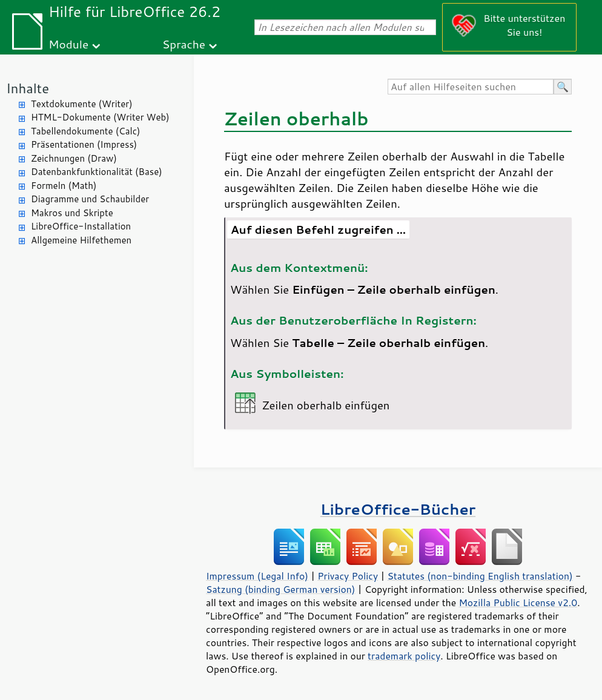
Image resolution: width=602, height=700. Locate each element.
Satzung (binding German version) (281, 589)
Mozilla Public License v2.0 (518, 603)
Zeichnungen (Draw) (74, 158)
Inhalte (28, 88)
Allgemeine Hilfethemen (81, 240)
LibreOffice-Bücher (398, 509)
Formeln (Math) (64, 186)
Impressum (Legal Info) (257, 576)
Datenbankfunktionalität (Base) (97, 172)
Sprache (184, 44)
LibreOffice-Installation (81, 226)
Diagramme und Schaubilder (90, 199)
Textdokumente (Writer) (82, 104)
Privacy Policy (348, 576)
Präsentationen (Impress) (84, 144)
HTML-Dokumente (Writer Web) (100, 117)
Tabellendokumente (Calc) (85, 131)
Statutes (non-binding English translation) (480, 576)
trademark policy (404, 656)
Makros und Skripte (72, 213)
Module (68, 44)
